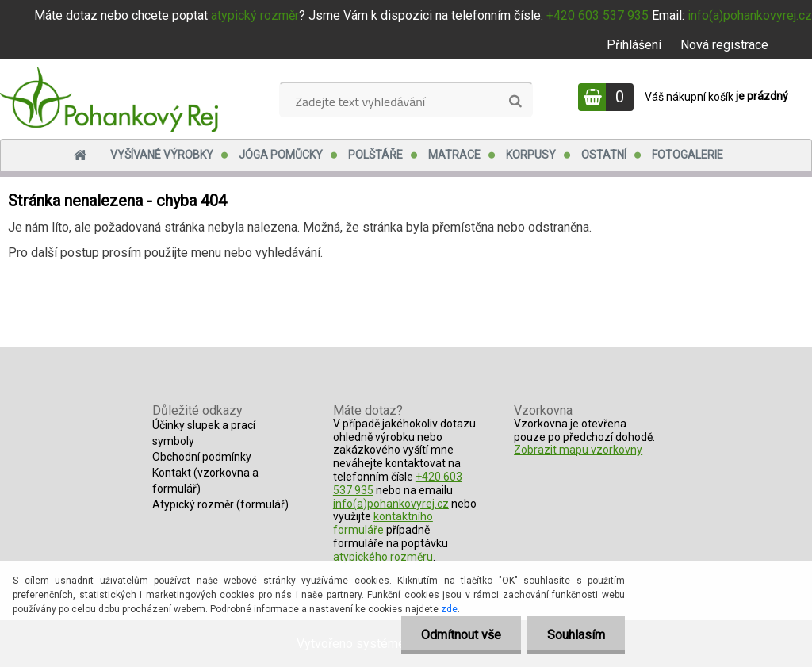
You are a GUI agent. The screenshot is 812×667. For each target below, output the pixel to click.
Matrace (454, 155)
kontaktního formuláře (383, 523)
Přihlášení (634, 45)
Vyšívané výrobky (162, 155)
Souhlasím (576, 635)
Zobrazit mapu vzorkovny (578, 450)
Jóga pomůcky (281, 155)
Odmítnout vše (461, 635)
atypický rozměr (255, 15)
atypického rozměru (383, 557)
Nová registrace (724, 45)
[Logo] (109, 99)
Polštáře (375, 155)
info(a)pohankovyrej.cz (750, 15)
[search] (515, 102)
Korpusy (531, 155)
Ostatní (604, 155)
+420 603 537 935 (598, 15)
